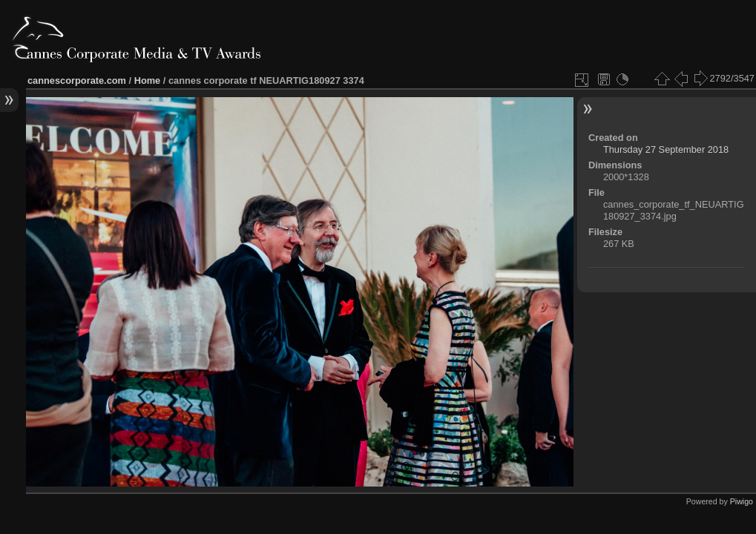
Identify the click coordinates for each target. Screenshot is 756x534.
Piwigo (742, 501)
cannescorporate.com (77, 80)
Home (148, 80)
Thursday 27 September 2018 (666, 149)
